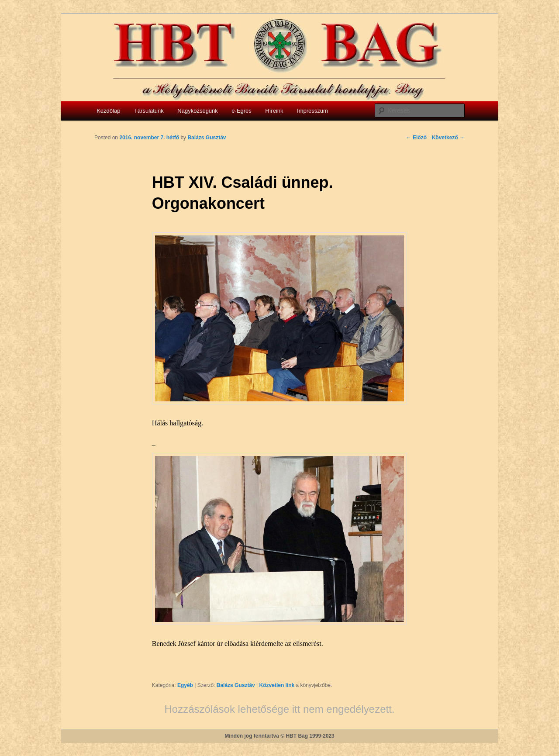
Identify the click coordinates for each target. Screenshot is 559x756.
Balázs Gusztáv (236, 685)
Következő (448, 138)
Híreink (274, 111)
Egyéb (185, 685)
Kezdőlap (108, 111)
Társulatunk (149, 111)
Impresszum (312, 111)
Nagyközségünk (198, 111)
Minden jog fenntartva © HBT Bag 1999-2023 (279, 736)
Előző (416, 138)
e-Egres (242, 111)
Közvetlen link (278, 685)
